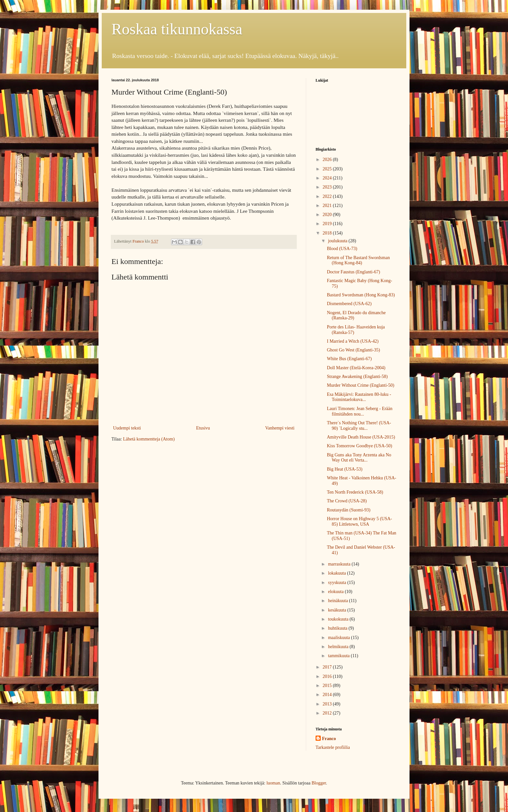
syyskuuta (338, 583)
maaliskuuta (339, 638)
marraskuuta (340, 564)
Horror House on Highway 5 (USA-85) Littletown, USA (359, 521)
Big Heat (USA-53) (345, 469)
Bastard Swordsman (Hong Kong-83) (361, 295)
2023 (328, 187)
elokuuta (336, 592)
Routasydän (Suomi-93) (349, 510)
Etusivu (203, 428)
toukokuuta (339, 619)
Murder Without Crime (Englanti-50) (361, 385)
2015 (328, 686)
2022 (328, 196)
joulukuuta (338, 241)
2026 (328, 160)
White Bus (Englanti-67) (349, 359)
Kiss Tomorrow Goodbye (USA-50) (359, 446)
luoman (273, 783)
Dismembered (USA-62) (349, 304)
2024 (328, 178)
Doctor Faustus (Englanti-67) (353, 272)
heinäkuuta (338, 601)
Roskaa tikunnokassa (177, 29)
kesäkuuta (337, 610)
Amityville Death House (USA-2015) (361, 437)
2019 (328, 224)
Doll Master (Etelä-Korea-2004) (356, 368)
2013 (328, 704)
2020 (328, 215)
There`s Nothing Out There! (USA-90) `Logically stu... (359, 426)
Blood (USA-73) (342, 249)
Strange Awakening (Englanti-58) (357, 377)
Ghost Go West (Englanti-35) (353, 350)
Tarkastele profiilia (333, 747)
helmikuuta (339, 647)
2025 (328, 169)
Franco (329, 739)
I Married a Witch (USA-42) (353, 341)
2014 (328, 695)
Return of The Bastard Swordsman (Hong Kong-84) (358, 260)
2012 (328, 713)
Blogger (319, 783)
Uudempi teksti (127, 428)
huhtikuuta (338, 628)
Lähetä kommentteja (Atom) (149, 439)
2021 (328, 206)
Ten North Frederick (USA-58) (355, 492)
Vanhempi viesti (280, 428)
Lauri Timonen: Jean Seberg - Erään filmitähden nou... (360, 411)
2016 (328, 676)
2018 (328, 233)
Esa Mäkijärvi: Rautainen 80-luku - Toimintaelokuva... (359, 397)
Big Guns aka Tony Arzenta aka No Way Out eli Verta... (359, 458)
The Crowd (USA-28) (347, 501)
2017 (328, 667)
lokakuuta (337, 573)
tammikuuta (339, 656)
